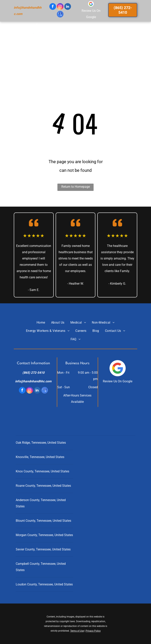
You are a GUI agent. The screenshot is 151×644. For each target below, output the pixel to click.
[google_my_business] (60, 15)
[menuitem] (43, 35)
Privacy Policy (93, 631)
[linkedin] (68, 7)
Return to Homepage (76, 187)
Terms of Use (77, 631)
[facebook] (53, 7)
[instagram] (60, 7)
